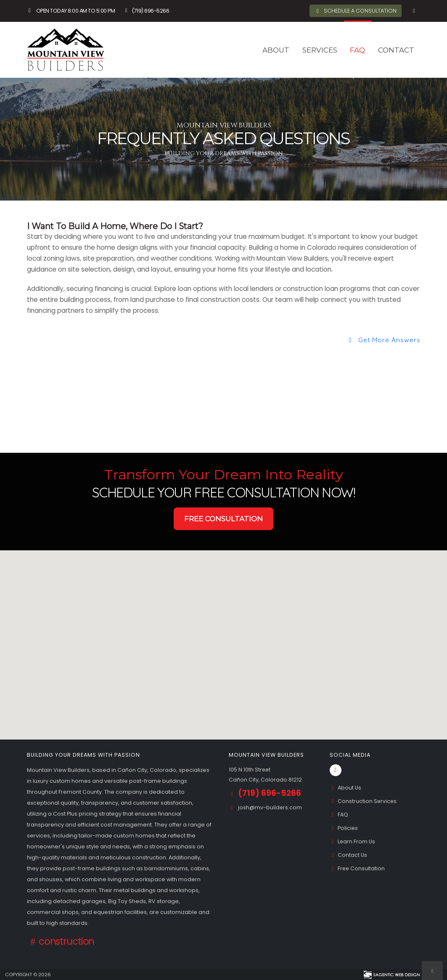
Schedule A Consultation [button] (355, 11)
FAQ (357, 50)
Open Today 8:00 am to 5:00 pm (71, 11)
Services (320, 50)
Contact (396, 50)
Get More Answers (383, 340)
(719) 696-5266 (146, 11)
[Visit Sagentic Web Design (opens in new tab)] (391, 975)
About (276, 50)
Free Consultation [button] (223, 519)
